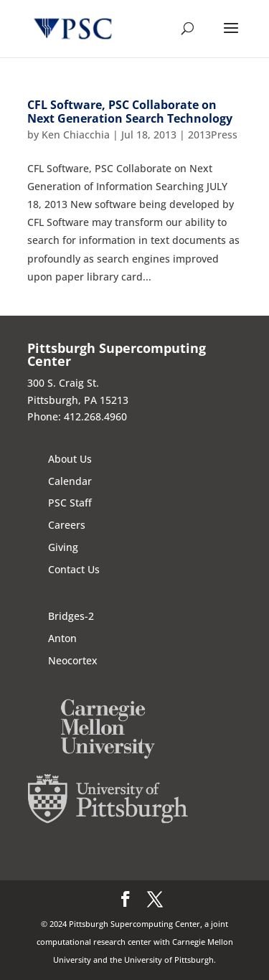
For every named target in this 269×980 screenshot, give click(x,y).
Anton (62, 638)
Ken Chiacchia (76, 135)
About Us (70, 459)
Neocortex (73, 660)
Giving (63, 547)
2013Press (213, 135)
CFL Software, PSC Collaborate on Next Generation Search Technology (130, 112)
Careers (67, 525)
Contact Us (74, 569)
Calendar (70, 481)
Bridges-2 (71, 616)
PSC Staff (70, 503)
